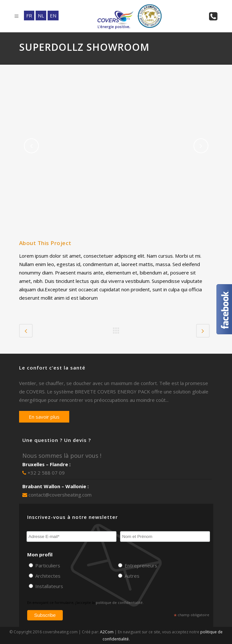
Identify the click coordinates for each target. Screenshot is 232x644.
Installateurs (49, 586)
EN (53, 16)
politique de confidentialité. (120, 602)
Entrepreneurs (140, 565)
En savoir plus (44, 417)
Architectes (47, 576)
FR (29, 16)
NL (41, 16)
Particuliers (47, 565)
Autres (131, 576)
